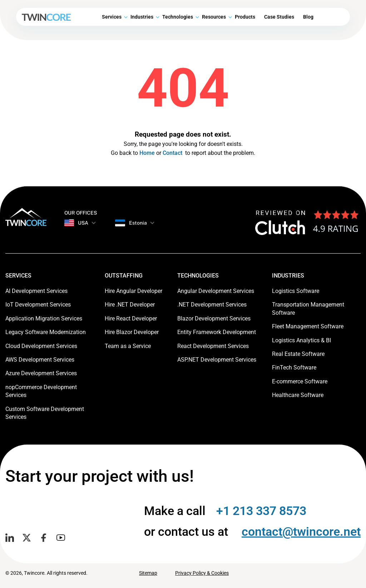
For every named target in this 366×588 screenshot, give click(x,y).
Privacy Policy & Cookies (202, 573)
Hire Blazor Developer (132, 332)
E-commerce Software (300, 381)
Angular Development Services (216, 291)
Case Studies (279, 17)
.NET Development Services (212, 305)
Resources (214, 17)
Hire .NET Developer (130, 305)
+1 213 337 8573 (261, 511)
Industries (142, 17)
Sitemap (148, 573)
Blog (308, 17)
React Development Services (213, 346)
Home (147, 153)
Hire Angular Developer (133, 291)
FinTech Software (294, 367)
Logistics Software (296, 291)
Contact (172, 153)
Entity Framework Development (217, 332)
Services (112, 17)
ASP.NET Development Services (217, 360)
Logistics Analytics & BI (301, 340)
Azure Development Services (41, 373)
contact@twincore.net (301, 531)
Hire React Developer (131, 318)
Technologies (178, 17)
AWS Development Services (40, 360)
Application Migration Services (44, 318)
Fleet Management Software (308, 326)
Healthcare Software (298, 395)
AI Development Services (36, 291)
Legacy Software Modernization (46, 332)
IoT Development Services (38, 305)
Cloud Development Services (41, 346)
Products (245, 17)
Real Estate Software (298, 354)
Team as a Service (128, 346)
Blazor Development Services (214, 318)
